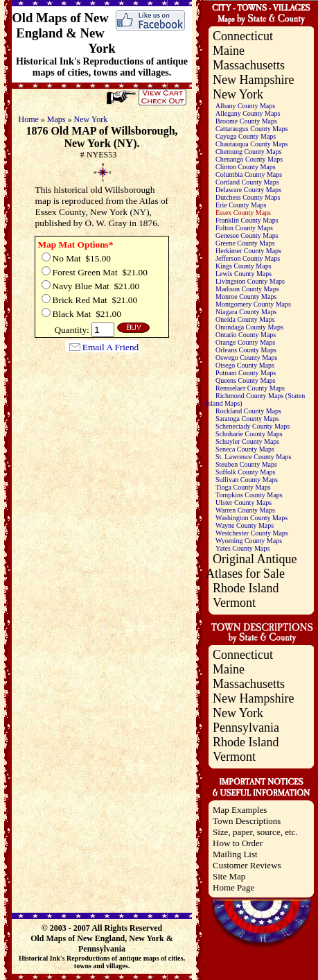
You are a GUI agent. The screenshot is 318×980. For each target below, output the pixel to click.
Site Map (229, 876)
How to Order (238, 843)
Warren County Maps (245, 510)
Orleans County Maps (246, 350)
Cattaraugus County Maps (251, 129)
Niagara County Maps (246, 312)
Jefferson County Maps (248, 258)
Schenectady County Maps (253, 426)
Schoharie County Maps (249, 434)
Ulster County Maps (244, 502)
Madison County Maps (247, 289)
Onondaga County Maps (249, 327)
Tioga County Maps (243, 487)
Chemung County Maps (249, 152)
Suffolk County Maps (246, 472)
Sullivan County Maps (247, 480)
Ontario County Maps (246, 335)
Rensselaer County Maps (250, 388)
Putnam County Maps (246, 373)
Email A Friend (111, 347)
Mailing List (235, 854)
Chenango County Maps (249, 159)
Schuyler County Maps (247, 441)
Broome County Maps (246, 121)
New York (91, 119)
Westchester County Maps (252, 533)
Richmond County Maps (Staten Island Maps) (255, 399)
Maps (56, 119)
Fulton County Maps (244, 228)
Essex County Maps (243, 213)
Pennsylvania (246, 728)
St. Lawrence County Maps (253, 457)
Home (29, 119)
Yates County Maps (242, 548)
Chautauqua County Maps (251, 144)
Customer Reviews (247, 865)
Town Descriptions (247, 821)
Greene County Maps (245, 243)
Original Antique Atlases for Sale (251, 566)
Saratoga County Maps (247, 419)
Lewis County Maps (244, 274)
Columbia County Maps (249, 174)
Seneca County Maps (245, 449)
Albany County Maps (245, 106)
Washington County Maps (251, 518)
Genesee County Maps (247, 235)
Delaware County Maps (248, 190)
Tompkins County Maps (249, 495)
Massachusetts (249, 65)
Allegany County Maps (248, 113)
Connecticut (243, 36)
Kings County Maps (244, 266)
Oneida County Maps (245, 319)
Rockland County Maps (248, 411)
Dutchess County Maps (248, 197)
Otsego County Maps (245, 365)
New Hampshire (253, 80)
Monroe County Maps (246, 296)
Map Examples (240, 810)
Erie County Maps (241, 205)
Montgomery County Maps (253, 304)
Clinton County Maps (246, 167)
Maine (229, 51)
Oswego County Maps (246, 358)
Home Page (233, 887)
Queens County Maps (246, 380)
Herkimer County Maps (248, 251)
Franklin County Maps (247, 220)
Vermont (234, 603)
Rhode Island (246, 588)
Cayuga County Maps (246, 136)
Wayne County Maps (245, 525)
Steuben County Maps (246, 464)
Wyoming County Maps (249, 541)
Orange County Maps (245, 342)
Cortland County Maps (247, 182)
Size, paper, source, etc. (255, 832)
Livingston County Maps (250, 281)
